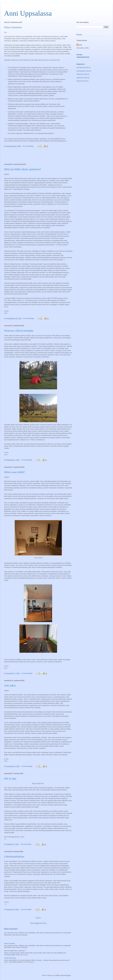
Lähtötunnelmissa (14, 856)
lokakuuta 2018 (82, 74)
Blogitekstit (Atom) (40, 923)
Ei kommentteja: (28, 146)
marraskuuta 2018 (83, 71)
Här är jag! (10, 778)
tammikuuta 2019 (82, 68)
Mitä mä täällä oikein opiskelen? (23, 169)
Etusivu (38, 918)
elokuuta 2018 (81, 81)
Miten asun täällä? (14, 472)
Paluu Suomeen (13, 27)
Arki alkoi (10, 685)
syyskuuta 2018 (82, 78)
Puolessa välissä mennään (19, 331)
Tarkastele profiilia (83, 48)
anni (80, 45)
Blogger (68, 975)
